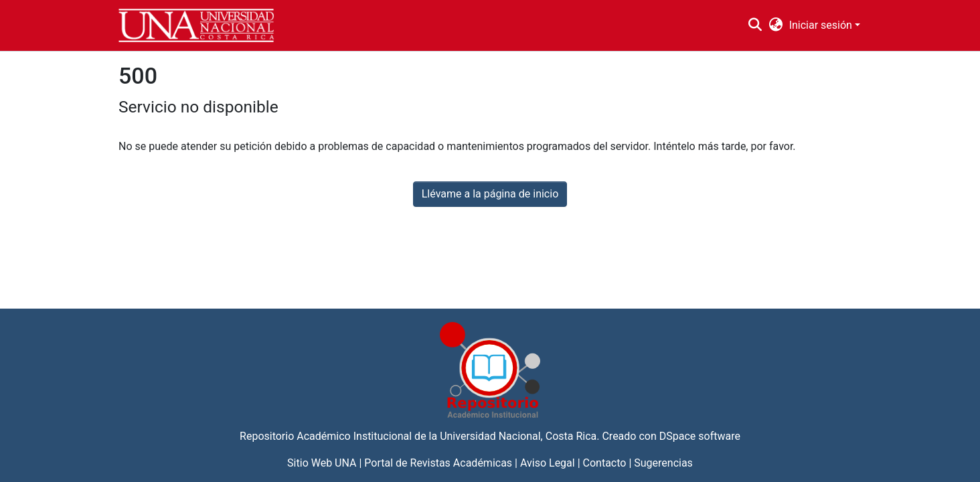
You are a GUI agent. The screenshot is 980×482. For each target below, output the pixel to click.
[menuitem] (775, 25)
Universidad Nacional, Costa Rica (518, 436)
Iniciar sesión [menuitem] (821, 25)
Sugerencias (663, 463)
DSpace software (700, 436)
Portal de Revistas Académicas (438, 463)
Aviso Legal (548, 463)
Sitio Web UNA (322, 463)
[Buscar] (755, 25)
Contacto (605, 463)
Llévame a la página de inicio (490, 194)
